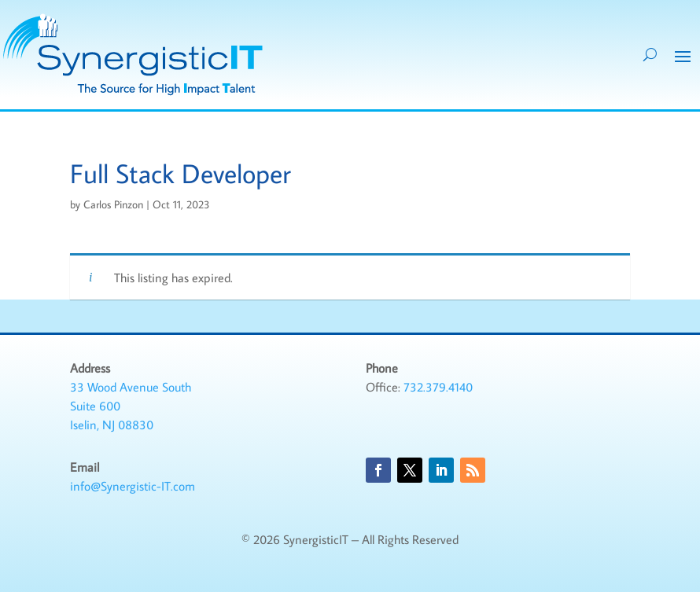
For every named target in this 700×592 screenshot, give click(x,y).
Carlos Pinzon (113, 204)
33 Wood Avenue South (131, 387)
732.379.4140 (438, 387)
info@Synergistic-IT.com (133, 486)
